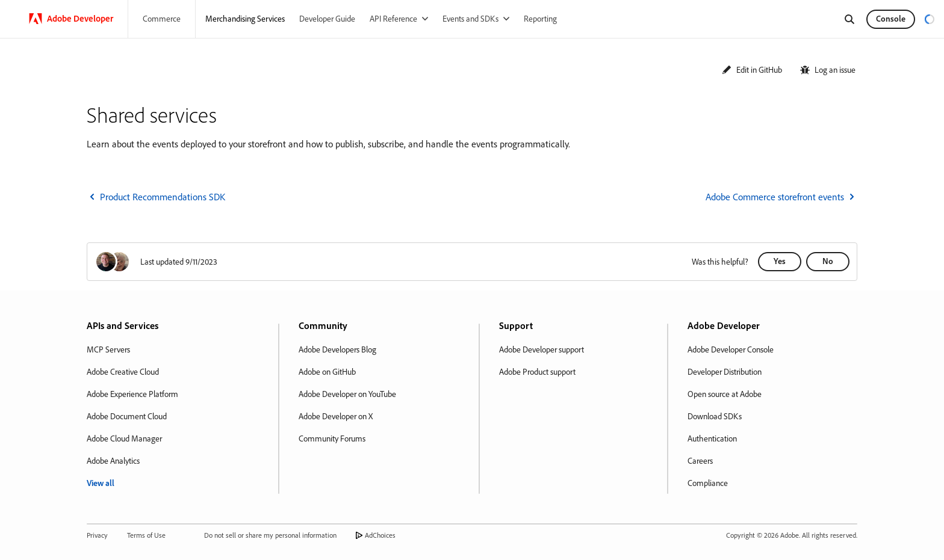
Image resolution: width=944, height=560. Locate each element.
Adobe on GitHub (327, 372)
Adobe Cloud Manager (124, 438)
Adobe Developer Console (731, 349)
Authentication (712, 438)
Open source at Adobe (725, 394)
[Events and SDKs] (476, 19)
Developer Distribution (725, 372)
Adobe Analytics (113, 461)
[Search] (849, 19)
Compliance (708, 483)
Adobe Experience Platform (132, 394)
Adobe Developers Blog (337, 349)
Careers (700, 461)
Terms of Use (146, 535)
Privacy (97, 535)
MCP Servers (108, 349)
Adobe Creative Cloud (123, 372)
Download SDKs (715, 416)
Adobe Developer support (542, 349)
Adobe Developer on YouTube (347, 394)
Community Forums (332, 438)
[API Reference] (399, 19)
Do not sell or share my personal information (270, 535)
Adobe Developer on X (336, 416)
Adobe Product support (537, 372)
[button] (752, 70)
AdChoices (380, 535)
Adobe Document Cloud (127, 416)
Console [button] (891, 19)
